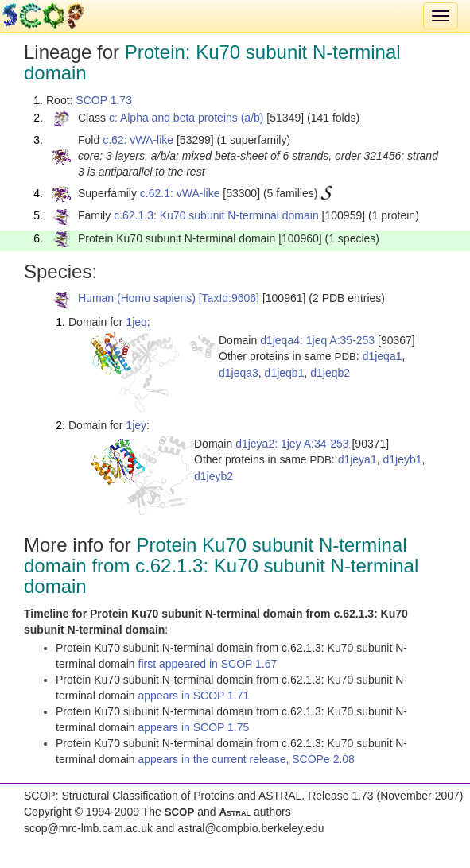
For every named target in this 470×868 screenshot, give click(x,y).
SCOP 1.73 (104, 100)
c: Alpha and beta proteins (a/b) (186, 118)
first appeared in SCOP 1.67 (208, 664)
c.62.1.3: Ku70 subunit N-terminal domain (216, 215)
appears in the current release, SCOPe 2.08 (247, 759)
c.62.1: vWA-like (180, 193)
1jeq (136, 322)
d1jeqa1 (383, 356)
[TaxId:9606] (229, 298)
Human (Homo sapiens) (137, 298)
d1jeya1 (357, 459)
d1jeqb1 (285, 373)
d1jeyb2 (214, 476)
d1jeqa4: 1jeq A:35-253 (317, 340)
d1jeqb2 (330, 373)
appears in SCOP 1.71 (194, 696)
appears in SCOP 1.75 (194, 727)
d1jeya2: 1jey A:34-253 (292, 444)
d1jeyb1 (402, 459)
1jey (136, 425)
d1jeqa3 (239, 373)
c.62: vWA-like (138, 140)
